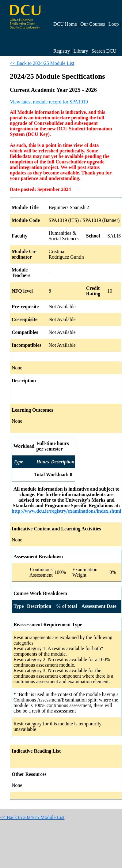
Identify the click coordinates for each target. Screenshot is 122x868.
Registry (62, 51)
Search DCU (104, 51)
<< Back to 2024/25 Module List (42, 63)
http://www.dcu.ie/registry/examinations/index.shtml (67, 511)
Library (81, 51)
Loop (114, 24)
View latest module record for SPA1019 (49, 102)
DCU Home (65, 24)
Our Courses (93, 24)
